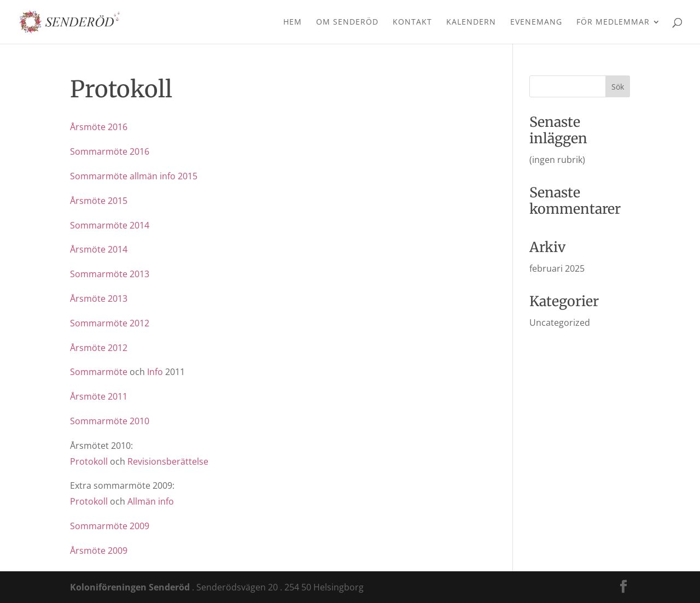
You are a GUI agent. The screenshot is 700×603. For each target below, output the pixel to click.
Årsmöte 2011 (99, 396)
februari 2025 (557, 268)
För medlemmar (613, 22)
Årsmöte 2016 (99, 127)
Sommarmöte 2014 (110, 225)
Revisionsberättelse (168, 461)
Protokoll (89, 461)
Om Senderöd (347, 22)
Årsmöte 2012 (99, 348)
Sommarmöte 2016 (110, 151)
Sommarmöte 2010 (110, 421)
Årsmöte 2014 (99, 249)
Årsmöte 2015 (99, 201)
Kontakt (412, 22)
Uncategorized (560, 323)
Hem (293, 22)
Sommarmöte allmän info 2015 (134, 176)
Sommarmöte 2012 (110, 323)
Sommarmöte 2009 (110, 526)
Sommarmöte (99, 372)
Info (155, 372)
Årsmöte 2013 (99, 298)
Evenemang (536, 22)
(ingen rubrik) (557, 160)
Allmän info (151, 501)
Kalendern (471, 22)
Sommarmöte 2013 (110, 274)
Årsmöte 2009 (99, 551)
